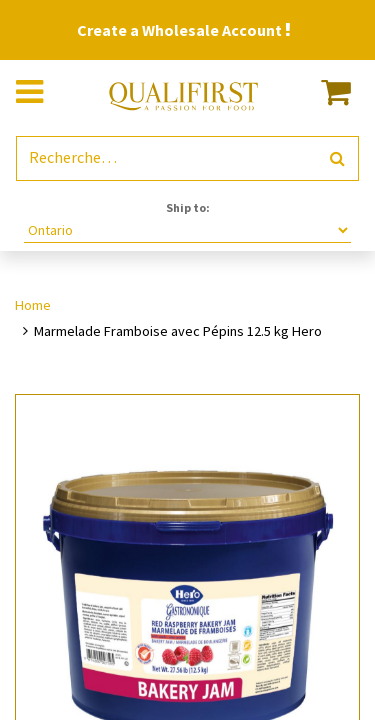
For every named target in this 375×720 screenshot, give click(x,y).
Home (33, 305)
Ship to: (188, 207)
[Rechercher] (337, 158)
